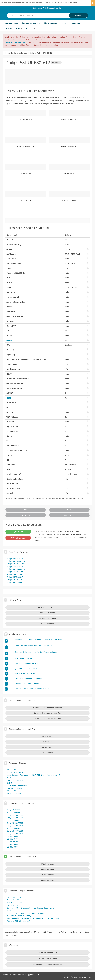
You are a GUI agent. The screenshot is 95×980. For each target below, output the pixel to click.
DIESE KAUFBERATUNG (16, 42)
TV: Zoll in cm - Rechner (47, 959)
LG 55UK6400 (13, 839)
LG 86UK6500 (13, 847)
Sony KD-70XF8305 (15, 815)
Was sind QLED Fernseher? (18, 921)
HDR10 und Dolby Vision (17, 786)
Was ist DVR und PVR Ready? (19, 916)
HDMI (9, 398)
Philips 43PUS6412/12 (16, 566)
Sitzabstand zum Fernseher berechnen (47, 965)
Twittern (26, 515)
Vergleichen (56, 63)
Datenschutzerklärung (66, 2)
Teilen (25, 510)
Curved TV (48, 742)
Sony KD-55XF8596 (15, 831)
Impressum (7, 975)
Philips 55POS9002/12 (16, 569)
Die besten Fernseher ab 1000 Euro (48, 719)
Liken (69, 510)
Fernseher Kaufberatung (47, 607)
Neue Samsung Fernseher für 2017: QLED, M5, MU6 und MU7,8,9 (34, 775)
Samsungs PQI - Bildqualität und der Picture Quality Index (30, 908)
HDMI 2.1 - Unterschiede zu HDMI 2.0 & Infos (25, 913)
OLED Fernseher (47, 747)
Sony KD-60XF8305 (15, 818)
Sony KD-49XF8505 (15, 826)
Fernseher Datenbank (47, 613)
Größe (64, 23)
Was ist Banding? (14, 897)
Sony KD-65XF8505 (15, 820)
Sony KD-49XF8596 (15, 834)
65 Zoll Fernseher (47, 880)
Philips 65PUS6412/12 (16, 558)
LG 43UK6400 (13, 844)
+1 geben (69, 515)
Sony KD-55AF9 (13, 812)
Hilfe (19, 29)
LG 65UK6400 (13, 836)
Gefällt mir (18, 532)
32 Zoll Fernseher (14, 794)
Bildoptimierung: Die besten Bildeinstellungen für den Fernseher (33, 918)
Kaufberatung (11, 23)
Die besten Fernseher (31, 23)
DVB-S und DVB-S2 (15, 780)
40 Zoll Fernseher (14, 791)
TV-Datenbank (50, 23)
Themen (9, 29)
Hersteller (77, 23)
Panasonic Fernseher (16, 772)
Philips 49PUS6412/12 (16, 564)
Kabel (30, 28)
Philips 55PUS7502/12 (16, 572)
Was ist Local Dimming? (17, 900)
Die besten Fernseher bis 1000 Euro (48, 713)
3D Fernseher (47, 753)
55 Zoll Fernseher (47, 869)
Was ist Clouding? (14, 903)
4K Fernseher (48, 736)
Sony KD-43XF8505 (15, 823)
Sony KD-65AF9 (13, 810)
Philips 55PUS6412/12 (16, 561)
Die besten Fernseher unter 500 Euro (47, 708)
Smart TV (11, 340)
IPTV (9, 778)
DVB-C (10, 783)
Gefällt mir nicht (18, 538)
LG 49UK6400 (13, 842)
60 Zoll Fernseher (47, 875)
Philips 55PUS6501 (15, 582)
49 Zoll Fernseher (14, 770)
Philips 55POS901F (15, 577)
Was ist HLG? (12, 905)
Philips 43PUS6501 (15, 580)
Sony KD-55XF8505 (15, 828)
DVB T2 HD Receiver (15, 788)
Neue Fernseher (47, 624)
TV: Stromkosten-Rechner (47, 952)
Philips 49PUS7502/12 (16, 574)
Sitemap (33, 975)
